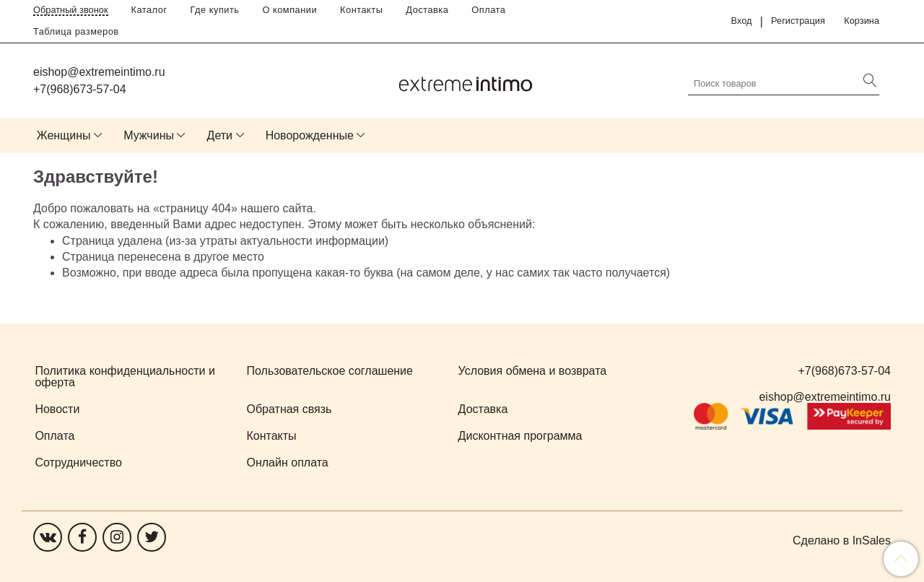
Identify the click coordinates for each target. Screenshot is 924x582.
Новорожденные (310, 135)
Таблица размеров (76, 31)
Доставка (427, 10)
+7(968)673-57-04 (80, 89)
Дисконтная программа (520, 436)
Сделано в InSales (842, 541)
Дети (220, 135)
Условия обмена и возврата (533, 371)
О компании (290, 10)
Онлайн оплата (288, 462)
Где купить (215, 10)
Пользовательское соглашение (330, 371)
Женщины (64, 135)
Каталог (149, 10)
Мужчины (149, 135)
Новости (57, 409)
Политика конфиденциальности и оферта (125, 377)
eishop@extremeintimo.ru (99, 72)
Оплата (488, 10)
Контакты (361, 10)
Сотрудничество (78, 462)
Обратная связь (289, 409)
